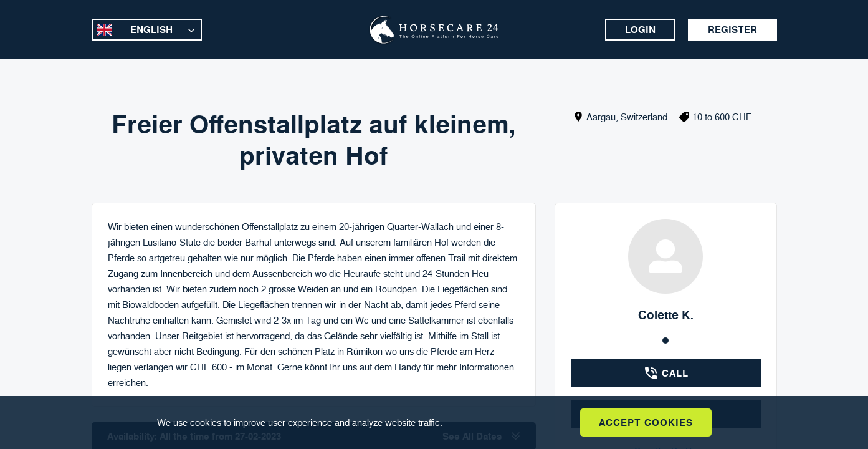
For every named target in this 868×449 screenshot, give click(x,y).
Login (640, 30)
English (151, 30)
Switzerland (644, 117)
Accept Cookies (646, 422)
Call (666, 373)
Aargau (601, 117)
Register (732, 30)
